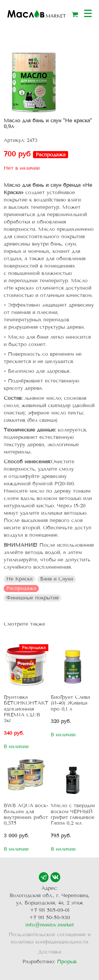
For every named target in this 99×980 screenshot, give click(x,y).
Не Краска (19, 579)
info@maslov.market (50, 925)
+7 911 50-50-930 (49, 917)
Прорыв (67, 962)
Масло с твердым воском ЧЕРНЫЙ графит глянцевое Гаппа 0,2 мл (73, 814)
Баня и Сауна (57, 579)
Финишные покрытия (32, 598)
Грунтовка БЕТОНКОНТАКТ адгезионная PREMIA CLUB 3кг (26, 709)
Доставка (50, 952)
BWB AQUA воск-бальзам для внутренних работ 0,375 (26, 814)
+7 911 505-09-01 (50, 910)
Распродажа (21, 588)
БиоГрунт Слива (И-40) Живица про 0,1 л (70, 703)
